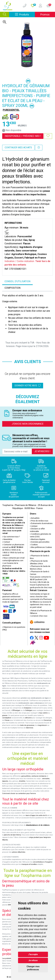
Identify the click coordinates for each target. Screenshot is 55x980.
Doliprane (27, 708)
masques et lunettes (29, 864)
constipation (7, 718)
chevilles (22, 781)
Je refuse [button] (33, 960)
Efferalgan (16, 710)
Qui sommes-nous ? (11, 537)
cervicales (46, 779)
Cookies (34, 545)
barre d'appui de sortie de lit (36, 815)
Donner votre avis (28, 386)
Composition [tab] (12, 288)
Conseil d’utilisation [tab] (17, 281)
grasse (5, 715)
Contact (6, 542)
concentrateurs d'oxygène (42, 862)
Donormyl (47, 720)
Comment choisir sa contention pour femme (19, 793)
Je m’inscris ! (42, 451)
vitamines (29, 728)
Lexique (34, 526)
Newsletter (7, 539)
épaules (5, 781)
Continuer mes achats (18, 148)
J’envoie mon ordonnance (28, 424)
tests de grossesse (27, 725)
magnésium (42, 725)
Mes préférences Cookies (41, 547)
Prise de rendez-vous (39, 521)
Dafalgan (29, 710)
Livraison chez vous (39, 616)
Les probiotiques (8, 958)
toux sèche (43, 713)
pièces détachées (19, 852)
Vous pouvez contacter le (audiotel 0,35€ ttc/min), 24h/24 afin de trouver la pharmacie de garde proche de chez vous (41, 582)
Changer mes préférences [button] (33, 968)
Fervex (7, 720)
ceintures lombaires (39, 776)
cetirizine (28, 718)
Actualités (35, 518)
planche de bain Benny (12, 835)
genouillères (26, 776)
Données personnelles (40, 542)
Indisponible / (23, 136)
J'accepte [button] (33, 954)
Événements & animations (41, 523)
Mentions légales (38, 539)
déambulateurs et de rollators (38, 825)
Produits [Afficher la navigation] (25, 14)
